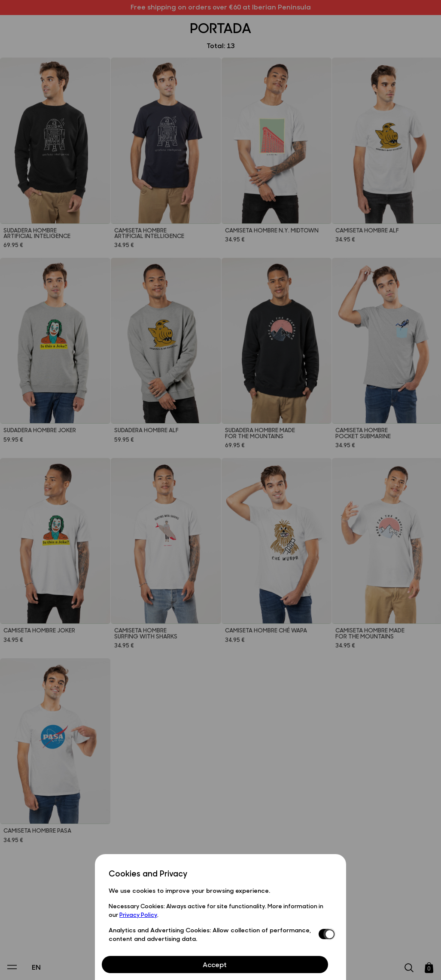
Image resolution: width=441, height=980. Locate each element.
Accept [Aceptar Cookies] (215, 964)
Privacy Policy (138, 914)
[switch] (325, 934)
